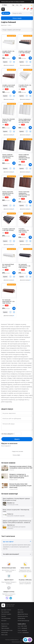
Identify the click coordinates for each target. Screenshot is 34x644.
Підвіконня (4, 626)
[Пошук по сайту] (22, 13)
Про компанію (5, 612)
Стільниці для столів (7, 630)
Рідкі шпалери (5, 628)
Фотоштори (4, 632)
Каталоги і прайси (6, 614)
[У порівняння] (14, 62)
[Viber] (7, 598)
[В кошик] (14, 58)
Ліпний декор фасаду (23, 621)
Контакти (4, 621)
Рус (21, 5)
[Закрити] (32, 2)
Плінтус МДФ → (17, 455)
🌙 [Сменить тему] (31, 5)
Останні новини (8, 463)
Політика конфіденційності (12, 640)
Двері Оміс (21, 612)
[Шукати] (31, 13)
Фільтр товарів (17, 18)
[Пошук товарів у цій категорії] (17, 30)
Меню (4, 5)
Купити (5, 62)
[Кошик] (31, 9)
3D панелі (20, 610)
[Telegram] (11, 598)
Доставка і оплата (6, 610)
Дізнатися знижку (8, 65)
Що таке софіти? (8, 542)
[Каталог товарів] (6, 13)
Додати (17, 439)
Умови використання (17, 642)
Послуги (4, 616)
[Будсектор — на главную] (11, 9)
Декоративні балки (23, 614)
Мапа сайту (4, 635)
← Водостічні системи (17, 451)
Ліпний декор (21, 618)
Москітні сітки (5, 624)
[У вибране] (10, 62)
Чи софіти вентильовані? (11, 554)
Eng (17, 5)
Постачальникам (6, 618)
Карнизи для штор (23, 616)
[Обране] (24, 9)
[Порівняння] (27, 9)
